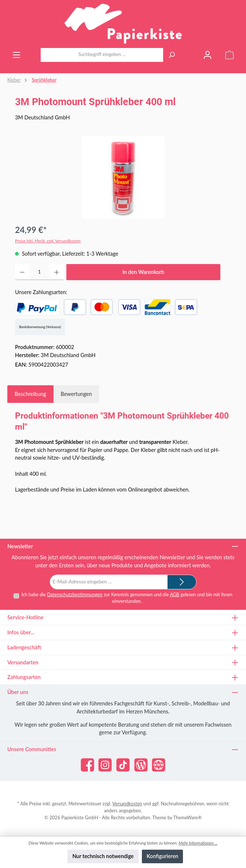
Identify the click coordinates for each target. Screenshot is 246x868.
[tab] (30, 394)
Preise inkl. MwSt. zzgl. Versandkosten (48, 241)
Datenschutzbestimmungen (75, 595)
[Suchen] (172, 55)
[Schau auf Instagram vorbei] (105, 765)
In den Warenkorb (143, 272)
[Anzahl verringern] (22, 272)
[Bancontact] (158, 307)
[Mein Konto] (208, 55)
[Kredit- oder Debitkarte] (115, 307)
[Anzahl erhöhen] (57, 272)
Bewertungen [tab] (76, 394)
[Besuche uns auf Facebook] (87, 765)
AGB (175, 595)
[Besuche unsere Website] (159, 765)
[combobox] (102, 55)
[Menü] (16, 55)
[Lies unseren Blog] (141, 765)
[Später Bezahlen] (75, 307)
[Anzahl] (39, 272)
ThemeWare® (188, 818)
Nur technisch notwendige (103, 856)
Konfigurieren (163, 856)
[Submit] (182, 582)
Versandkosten (127, 804)
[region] (123, 177)
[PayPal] (37, 307)
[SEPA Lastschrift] (186, 307)
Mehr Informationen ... (198, 843)
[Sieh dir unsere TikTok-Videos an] (123, 765)
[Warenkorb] (230, 55)
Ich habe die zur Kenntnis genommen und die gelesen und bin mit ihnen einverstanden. (127, 598)
